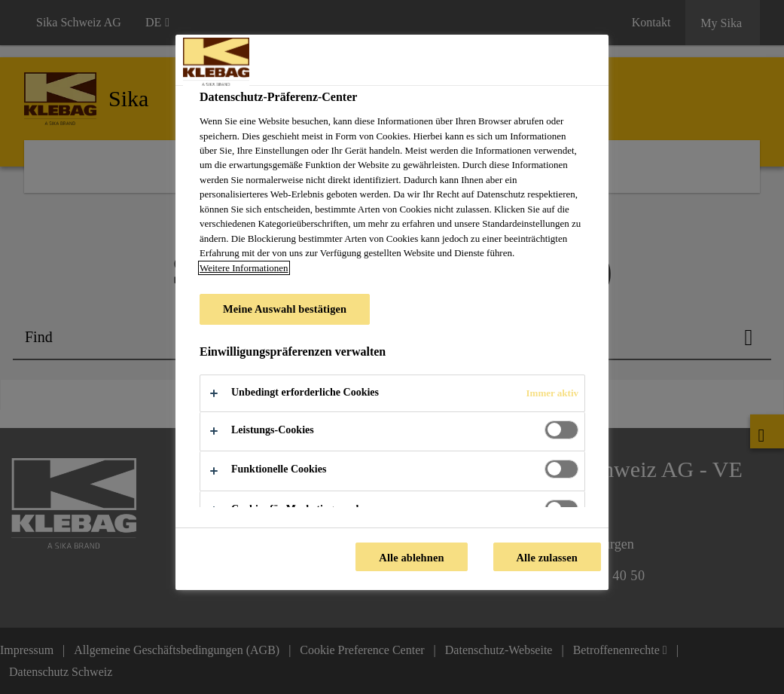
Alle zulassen (547, 558)
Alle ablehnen (411, 558)
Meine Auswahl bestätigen (285, 309)
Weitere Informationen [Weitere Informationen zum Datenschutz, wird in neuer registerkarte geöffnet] (244, 268)
